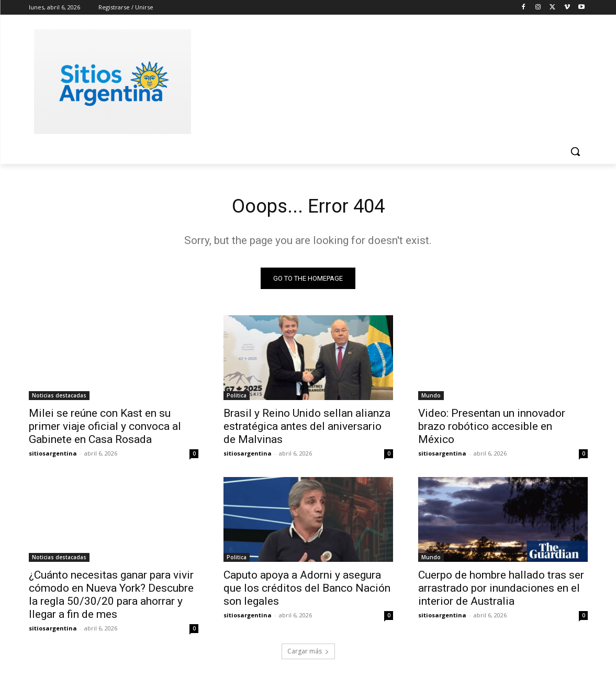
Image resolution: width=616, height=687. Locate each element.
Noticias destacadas (59, 398)
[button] (575, 151)
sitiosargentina (53, 456)
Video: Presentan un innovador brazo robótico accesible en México (492, 429)
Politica (237, 398)
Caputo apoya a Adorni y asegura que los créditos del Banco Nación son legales (307, 591)
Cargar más (308, 654)
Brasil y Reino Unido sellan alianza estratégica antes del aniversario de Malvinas (307, 429)
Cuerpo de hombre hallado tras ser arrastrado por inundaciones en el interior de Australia (501, 591)
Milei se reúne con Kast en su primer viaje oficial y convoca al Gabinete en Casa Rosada (105, 429)
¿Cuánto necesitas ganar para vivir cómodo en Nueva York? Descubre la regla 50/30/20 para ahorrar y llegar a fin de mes (111, 597)
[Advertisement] (387, 80)
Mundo (431, 398)
